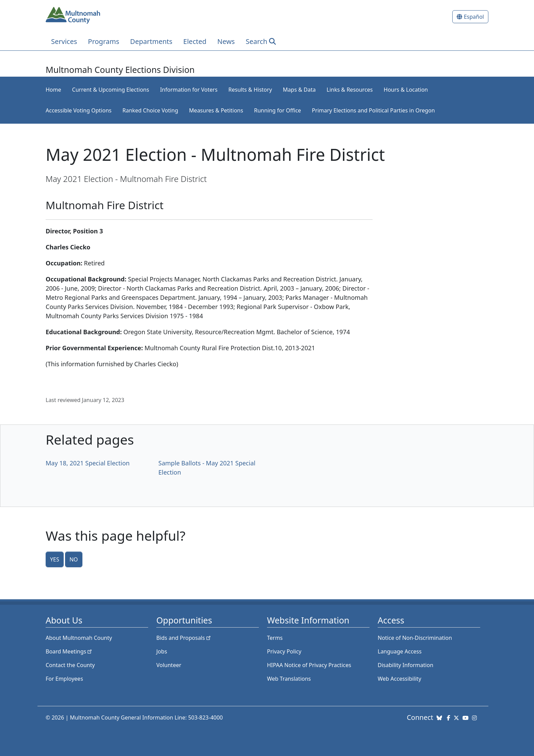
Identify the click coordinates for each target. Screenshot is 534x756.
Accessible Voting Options (78, 110)
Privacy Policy (284, 651)
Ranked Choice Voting (150, 110)
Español (474, 17)
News (226, 41)
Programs (104, 41)
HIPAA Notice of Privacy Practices (309, 665)
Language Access (400, 651)
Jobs (162, 651)
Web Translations (289, 679)
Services (64, 41)
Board (69, 651)
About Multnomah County (79, 638)
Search (256, 41)
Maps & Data (299, 90)
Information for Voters (189, 90)
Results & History (250, 90)
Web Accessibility (399, 679)
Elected (195, 41)
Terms (275, 638)
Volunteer (169, 665)
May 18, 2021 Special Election (88, 463)
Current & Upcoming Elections (111, 90)
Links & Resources (350, 90)
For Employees (64, 679)
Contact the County (70, 665)
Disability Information (405, 665)
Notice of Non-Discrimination (415, 638)
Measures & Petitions (216, 110)
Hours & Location (406, 90)
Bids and (184, 638)
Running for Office (278, 110)
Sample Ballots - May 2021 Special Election (207, 468)
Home (53, 90)
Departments (151, 41)
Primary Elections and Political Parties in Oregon (373, 110)
